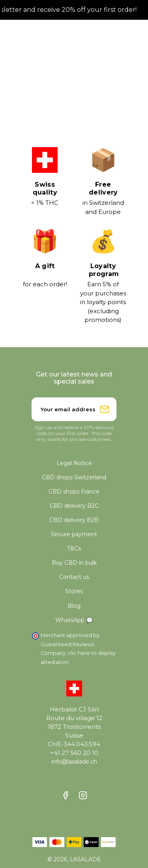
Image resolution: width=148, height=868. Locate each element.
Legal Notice (74, 463)
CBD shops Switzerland (74, 477)
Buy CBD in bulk (74, 563)
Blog (74, 606)
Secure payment (74, 534)
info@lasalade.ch (74, 762)
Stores (74, 591)
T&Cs (74, 548)
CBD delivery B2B (74, 520)
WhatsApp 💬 (74, 620)
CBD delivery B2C (74, 506)
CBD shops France (74, 492)
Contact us (74, 577)
